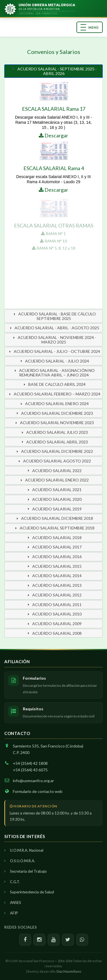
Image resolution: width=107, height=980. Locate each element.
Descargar (53, 135)
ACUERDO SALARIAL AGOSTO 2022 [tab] (54, 461)
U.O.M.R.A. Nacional (27, 850)
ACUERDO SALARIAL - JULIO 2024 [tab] (54, 361)
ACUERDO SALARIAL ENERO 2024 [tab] (54, 404)
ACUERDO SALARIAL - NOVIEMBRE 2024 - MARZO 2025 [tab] (54, 340)
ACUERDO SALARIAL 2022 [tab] (54, 471)
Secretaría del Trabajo (28, 871)
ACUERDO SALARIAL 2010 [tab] (54, 614)
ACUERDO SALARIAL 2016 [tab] (54, 557)
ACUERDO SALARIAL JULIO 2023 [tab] (54, 432)
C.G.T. (15, 882)
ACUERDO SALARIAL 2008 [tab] (54, 633)
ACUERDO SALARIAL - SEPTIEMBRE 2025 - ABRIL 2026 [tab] (54, 71)
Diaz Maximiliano (69, 971)
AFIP (14, 913)
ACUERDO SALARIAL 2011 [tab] (54, 605)
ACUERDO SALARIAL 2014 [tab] (54, 576)
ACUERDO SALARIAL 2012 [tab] (54, 595)
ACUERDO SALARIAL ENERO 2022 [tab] (54, 480)
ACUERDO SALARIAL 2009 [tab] (54, 624)
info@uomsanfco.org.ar (33, 781)
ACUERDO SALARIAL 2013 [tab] (54, 585)
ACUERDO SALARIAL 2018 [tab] (54, 538)
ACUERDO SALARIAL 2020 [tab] (54, 499)
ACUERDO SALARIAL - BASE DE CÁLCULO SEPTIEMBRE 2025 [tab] (54, 316)
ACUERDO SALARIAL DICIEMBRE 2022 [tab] (54, 451)
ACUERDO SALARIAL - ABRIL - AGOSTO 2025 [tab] (54, 328)
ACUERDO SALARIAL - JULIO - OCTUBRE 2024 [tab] (54, 351)
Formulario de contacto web (38, 791)
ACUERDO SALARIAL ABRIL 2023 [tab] (54, 442)
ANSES (16, 902)
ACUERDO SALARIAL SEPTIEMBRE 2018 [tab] (54, 528)
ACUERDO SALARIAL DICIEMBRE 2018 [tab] (54, 518)
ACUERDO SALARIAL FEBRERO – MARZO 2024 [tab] (54, 394)
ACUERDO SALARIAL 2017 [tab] (54, 547)
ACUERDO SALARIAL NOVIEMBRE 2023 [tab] (54, 423)
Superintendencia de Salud (32, 892)
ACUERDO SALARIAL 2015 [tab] (54, 566)
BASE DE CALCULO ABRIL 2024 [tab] (54, 384)
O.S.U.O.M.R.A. (23, 861)
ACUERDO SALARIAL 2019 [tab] (54, 509)
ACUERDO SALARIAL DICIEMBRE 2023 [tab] (54, 413)
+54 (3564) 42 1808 (30, 763)
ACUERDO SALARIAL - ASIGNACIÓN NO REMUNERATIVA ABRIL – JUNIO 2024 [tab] (54, 373)
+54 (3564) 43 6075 (30, 770)
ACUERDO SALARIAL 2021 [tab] (54, 490)
